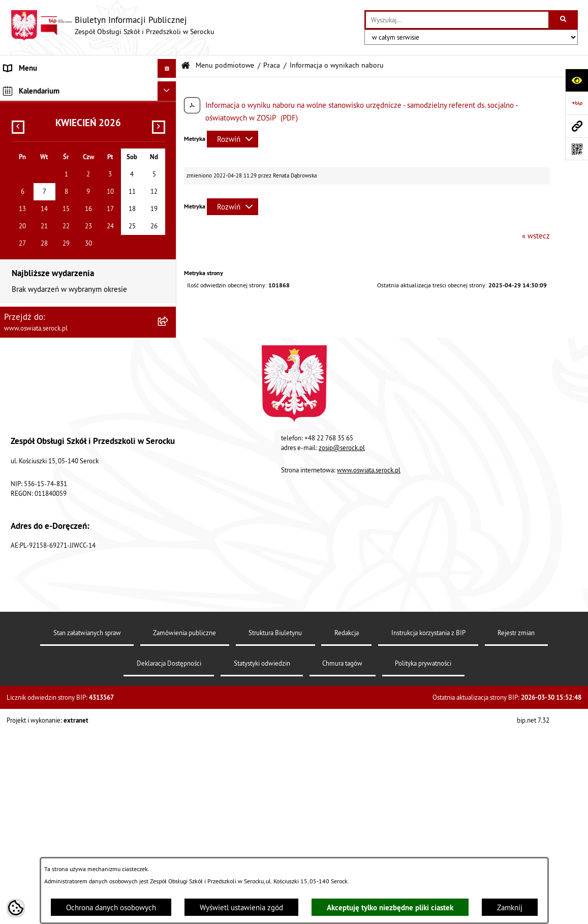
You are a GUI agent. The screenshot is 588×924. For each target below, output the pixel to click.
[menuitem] (88, 113)
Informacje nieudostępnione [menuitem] (50, 292)
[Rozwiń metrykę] (233, 139)
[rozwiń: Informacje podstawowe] (169, 113)
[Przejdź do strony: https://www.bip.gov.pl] (577, 103)
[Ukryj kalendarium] (167, 372)
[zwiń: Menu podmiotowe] (169, 88)
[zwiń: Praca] (169, 190)
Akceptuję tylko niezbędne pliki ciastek (390, 907)
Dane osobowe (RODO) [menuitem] (41, 349)
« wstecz (536, 236)
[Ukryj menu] (167, 69)
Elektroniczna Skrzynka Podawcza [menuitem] (58, 311)
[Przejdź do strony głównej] (112, 25)
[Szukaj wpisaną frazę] (564, 20)
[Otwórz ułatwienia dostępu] (577, 80)
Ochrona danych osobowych (111, 907)
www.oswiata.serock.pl (369, 751)
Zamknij (510, 907)
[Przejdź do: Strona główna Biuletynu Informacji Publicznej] (185, 66)
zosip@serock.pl (342, 729)
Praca (272, 65)
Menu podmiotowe (225, 65)
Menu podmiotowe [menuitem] (35, 87)
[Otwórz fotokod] (577, 149)
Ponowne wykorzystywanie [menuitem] (47, 330)
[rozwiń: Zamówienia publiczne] (169, 164)
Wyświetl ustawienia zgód (241, 907)
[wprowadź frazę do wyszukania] (457, 20)
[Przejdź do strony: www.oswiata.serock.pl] (577, 126)
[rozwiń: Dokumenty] (169, 139)
